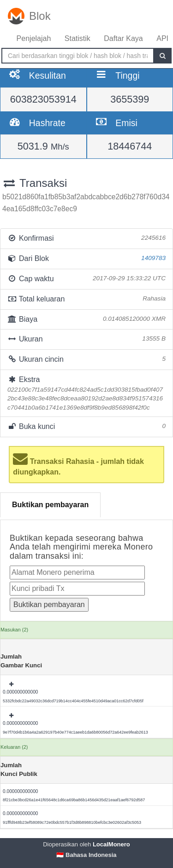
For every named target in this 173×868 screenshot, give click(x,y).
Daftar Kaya (123, 38)
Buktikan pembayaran (50, 505)
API (162, 38)
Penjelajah (34, 38)
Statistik (78, 38)
